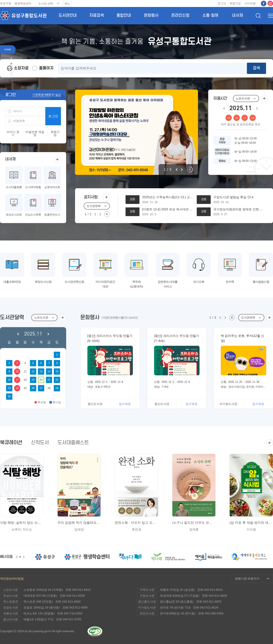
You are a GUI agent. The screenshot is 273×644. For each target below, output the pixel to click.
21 (49, 380)
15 (57, 371)
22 (57, 380)
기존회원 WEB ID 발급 (47, 95)
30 (9, 396)
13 (41, 371)
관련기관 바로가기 (247, 579)
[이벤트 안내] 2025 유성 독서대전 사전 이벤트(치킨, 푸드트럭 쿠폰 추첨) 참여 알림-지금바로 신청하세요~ (168, 209)
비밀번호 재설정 (35, 133)
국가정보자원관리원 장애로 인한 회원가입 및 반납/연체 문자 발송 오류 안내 (239, 209)
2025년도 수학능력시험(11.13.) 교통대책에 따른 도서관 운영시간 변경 (168, 197)
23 (9, 388)
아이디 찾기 (13, 133)
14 (49, 371)
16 (9, 380)
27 (41, 388)
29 (57, 388)
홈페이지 (46, 68)
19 (33, 380)
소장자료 (21, 68)
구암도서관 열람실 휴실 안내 (233, 197)
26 (33, 388)
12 (33, 371)
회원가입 (55, 133)
